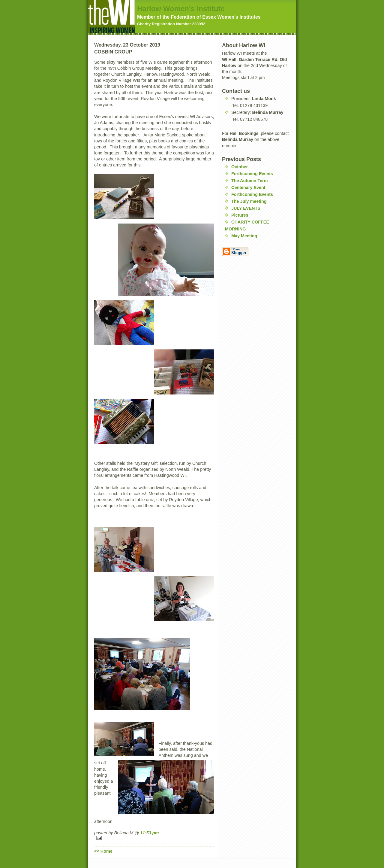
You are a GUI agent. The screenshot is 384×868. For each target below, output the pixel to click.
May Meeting (244, 236)
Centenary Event (248, 187)
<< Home (103, 851)
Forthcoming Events (252, 174)
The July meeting (249, 201)
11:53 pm (149, 833)
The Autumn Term (250, 181)
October (240, 167)
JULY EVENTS (246, 208)
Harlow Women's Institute (181, 9)
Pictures (240, 215)
